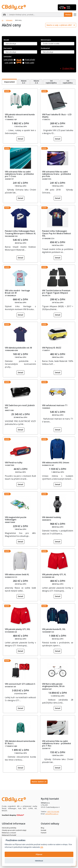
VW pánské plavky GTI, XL (54, 574)
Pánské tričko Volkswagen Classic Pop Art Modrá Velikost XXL (57, 233)
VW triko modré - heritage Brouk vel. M (17, 292)
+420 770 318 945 (53, 812)
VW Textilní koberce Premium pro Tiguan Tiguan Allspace (56, 292)
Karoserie (8, 48)
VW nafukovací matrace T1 (55, 405)
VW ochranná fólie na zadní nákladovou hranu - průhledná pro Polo (56, 174)
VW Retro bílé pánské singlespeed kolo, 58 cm (53, 685)
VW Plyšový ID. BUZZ (52, 348)
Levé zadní (9, 63)
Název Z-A (36, 82)
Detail (20, 139)
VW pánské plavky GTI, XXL (18, 629)
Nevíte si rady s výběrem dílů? (60, 25)
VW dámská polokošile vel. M (18, 348)
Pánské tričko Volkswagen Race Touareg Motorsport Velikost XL (20, 232)
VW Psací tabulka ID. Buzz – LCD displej (57, 116)
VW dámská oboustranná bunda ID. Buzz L (20, 742)
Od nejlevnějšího (51, 82)
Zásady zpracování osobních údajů (14, 830)
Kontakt (43, 830)
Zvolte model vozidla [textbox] (51, 44)
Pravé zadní (29, 63)
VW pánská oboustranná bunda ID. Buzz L (20, 116)
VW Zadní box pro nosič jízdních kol (20, 407)
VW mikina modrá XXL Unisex (56, 463)
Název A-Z (24, 82)
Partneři (44, 833)
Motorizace (46, 40)
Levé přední (8, 60)
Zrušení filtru (68, 68)
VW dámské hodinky (52, 517)
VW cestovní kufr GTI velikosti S (20, 684)
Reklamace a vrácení (9, 833)
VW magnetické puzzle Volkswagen (16, 518)
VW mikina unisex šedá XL (17, 574)
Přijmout (39, 854)
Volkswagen (9, 20)
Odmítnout (39, 861)
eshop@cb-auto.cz (52, 814)
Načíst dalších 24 (39, 782)
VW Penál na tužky (14, 463)
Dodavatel (45, 48)
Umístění (8, 57)
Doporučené (9, 82)
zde (42, 847)
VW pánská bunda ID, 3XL (54, 629)
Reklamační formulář (9, 835)
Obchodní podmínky (9, 828)
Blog (42, 828)
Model (6, 40)
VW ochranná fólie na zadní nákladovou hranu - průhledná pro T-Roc (56, 743)
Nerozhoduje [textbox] (11, 44)
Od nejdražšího (68, 82)
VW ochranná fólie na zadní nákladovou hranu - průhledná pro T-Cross (19, 174)
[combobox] (20, 44)
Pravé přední (30, 60)
